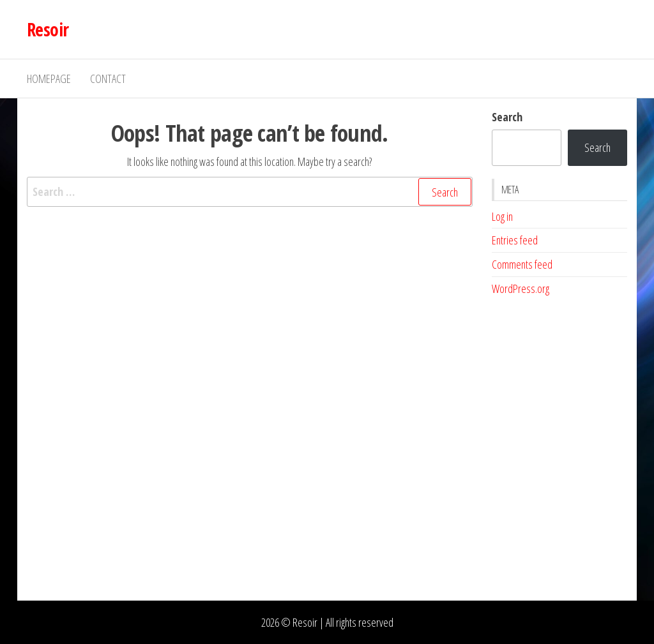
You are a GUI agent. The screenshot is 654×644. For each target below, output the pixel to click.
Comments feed (522, 264)
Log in (502, 216)
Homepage (49, 79)
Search (507, 117)
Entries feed (515, 240)
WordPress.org (521, 288)
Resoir (48, 29)
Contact (108, 79)
